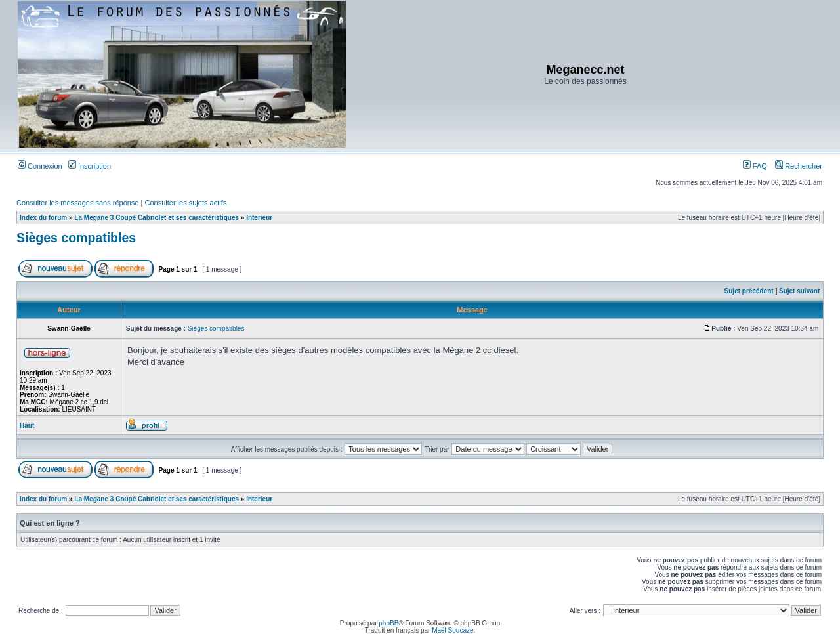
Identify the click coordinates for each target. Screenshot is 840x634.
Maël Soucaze (452, 630)
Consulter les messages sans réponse (77, 203)
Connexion (40, 166)
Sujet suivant (799, 291)
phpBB (388, 623)
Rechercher (799, 166)
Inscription (90, 166)
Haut (27, 426)
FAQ (755, 166)
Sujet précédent (749, 291)
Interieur (259, 218)
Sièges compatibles (76, 238)
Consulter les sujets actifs (185, 203)
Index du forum (43, 218)
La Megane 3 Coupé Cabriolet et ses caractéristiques (157, 218)
